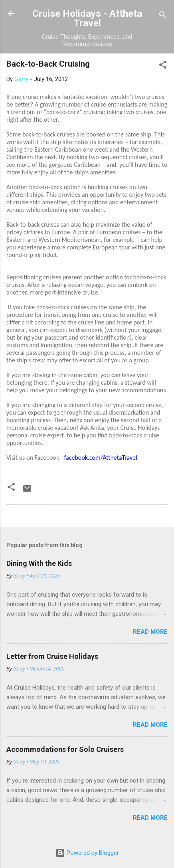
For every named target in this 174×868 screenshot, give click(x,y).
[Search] (163, 16)
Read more (150, 632)
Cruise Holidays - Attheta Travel (87, 18)
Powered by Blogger (87, 853)
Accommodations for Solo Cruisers (65, 749)
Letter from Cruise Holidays (52, 656)
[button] (163, 66)
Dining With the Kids (39, 563)
